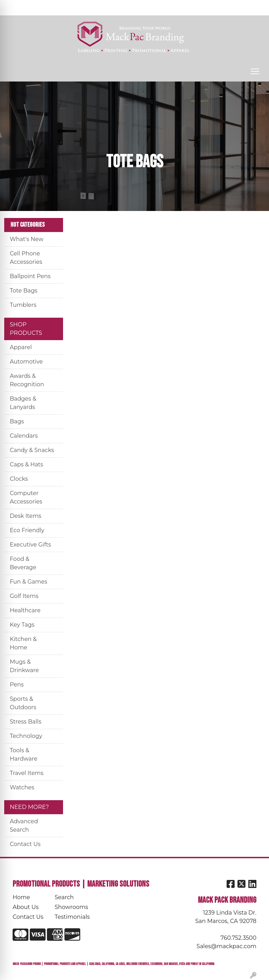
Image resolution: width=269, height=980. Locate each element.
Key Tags (22, 625)
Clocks (19, 479)
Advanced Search (24, 826)
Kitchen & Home (23, 643)
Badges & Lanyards (23, 403)
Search (171, 8)
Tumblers (23, 305)
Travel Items (27, 773)
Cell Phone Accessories (26, 258)
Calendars (24, 436)
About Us (26, 907)
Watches (22, 787)
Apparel (21, 347)
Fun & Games (29, 582)
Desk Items (26, 516)
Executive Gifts (30, 545)
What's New (27, 239)
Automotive (26, 362)
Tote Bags (24, 291)
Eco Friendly (27, 530)
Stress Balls (26, 722)
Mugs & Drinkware (24, 666)
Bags (17, 421)
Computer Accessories (26, 497)
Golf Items (24, 596)
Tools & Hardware (24, 755)
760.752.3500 (239, 938)
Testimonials (71, 917)
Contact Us (25, 844)
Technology (26, 736)
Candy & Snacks (32, 450)
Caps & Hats (26, 464)
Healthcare (25, 610)
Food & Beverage (23, 563)
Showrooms (71, 907)
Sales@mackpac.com (226, 946)
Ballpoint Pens (30, 276)
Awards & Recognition (27, 380)
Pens (17, 685)
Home (21, 897)
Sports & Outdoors (23, 703)
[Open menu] (255, 71)
